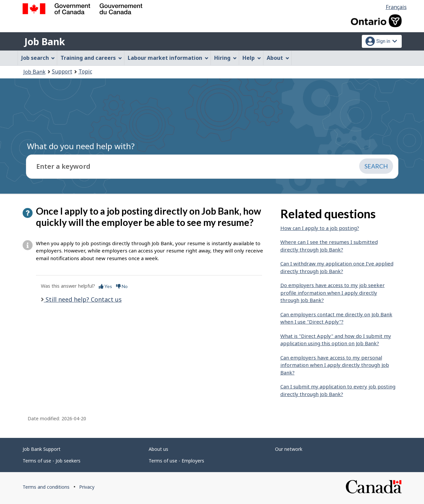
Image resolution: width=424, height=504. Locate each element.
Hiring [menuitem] (225, 58)
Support (62, 71)
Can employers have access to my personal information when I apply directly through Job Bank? (335, 365)
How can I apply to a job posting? (320, 228)
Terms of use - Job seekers (52, 461)
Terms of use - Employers (176, 461)
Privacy (87, 487)
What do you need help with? (81, 146)
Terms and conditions (46, 487)
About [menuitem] (278, 58)
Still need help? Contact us (83, 299)
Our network (289, 449)
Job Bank (45, 42)
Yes (105, 286)
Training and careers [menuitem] (91, 58)
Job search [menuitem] (38, 58)
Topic (85, 71)
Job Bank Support (42, 449)
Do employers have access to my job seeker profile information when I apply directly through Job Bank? (333, 293)
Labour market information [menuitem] (168, 58)
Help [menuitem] (252, 58)
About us (158, 449)
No (122, 286)
